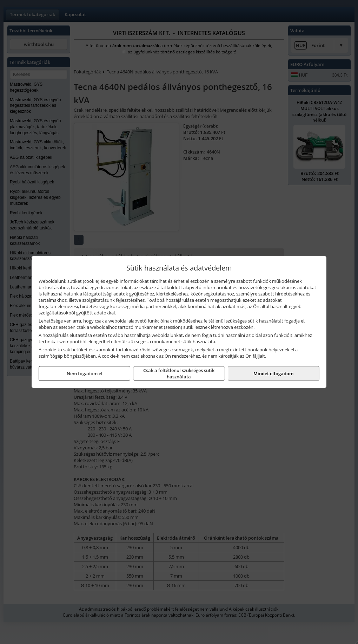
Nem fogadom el (85, 373)
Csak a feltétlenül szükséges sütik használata (179, 373)
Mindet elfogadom (273, 373)
